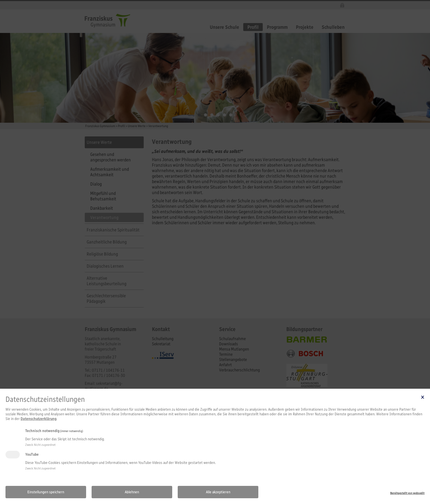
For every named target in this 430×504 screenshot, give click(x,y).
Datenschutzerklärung (39, 419)
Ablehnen (132, 492)
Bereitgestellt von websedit (407, 493)
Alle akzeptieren (218, 492)
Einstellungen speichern (46, 492)
